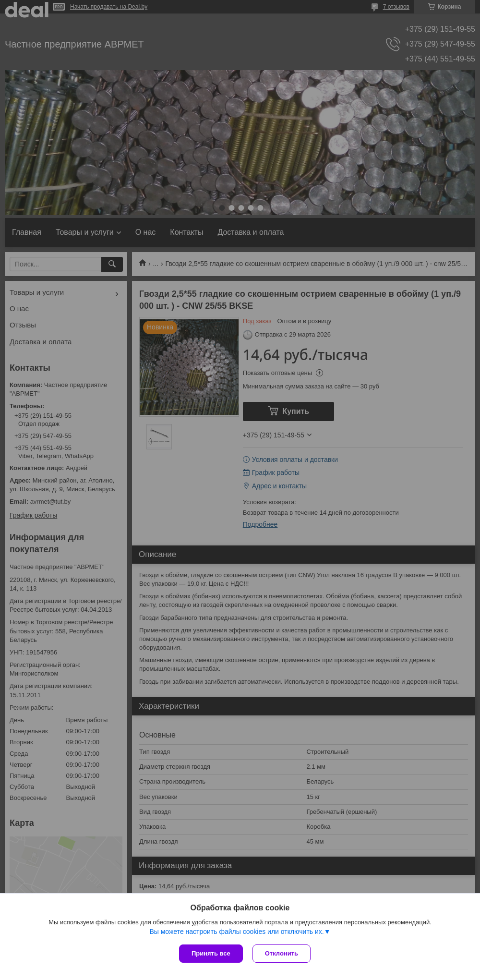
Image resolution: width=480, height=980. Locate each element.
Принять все (211, 953)
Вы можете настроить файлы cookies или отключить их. (236, 932)
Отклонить (282, 953)
